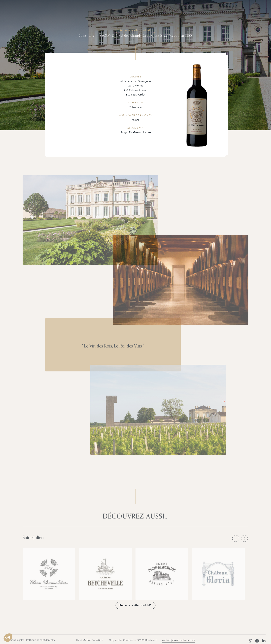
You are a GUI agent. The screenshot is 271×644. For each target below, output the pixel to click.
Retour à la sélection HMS (135, 30)
